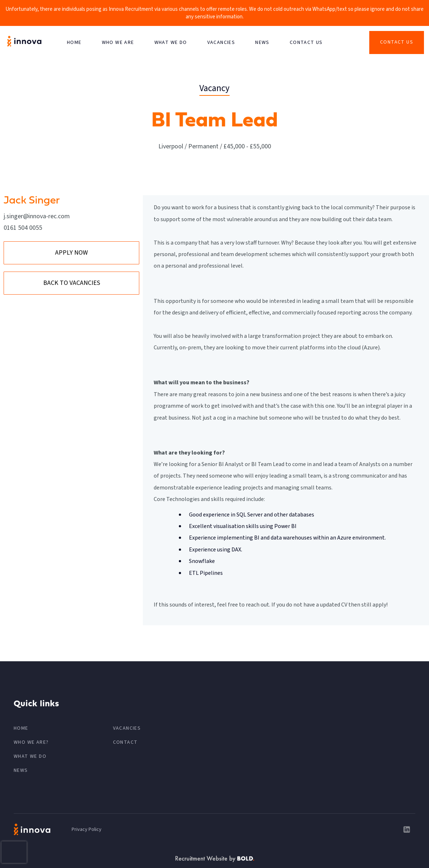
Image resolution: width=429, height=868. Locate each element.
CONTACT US (306, 42)
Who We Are (118, 42)
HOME (74, 42)
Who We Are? (31, 742)
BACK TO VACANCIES (72, 283)
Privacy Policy (87, 829)
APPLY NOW (71, 253)
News (262, 42)
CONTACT (125, 742)
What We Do (171, 42)
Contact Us (397, 42)
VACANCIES (221, 42)
